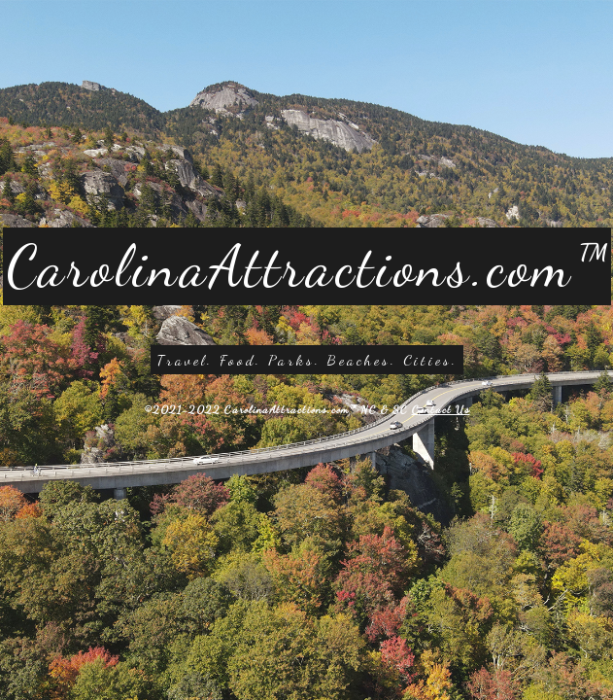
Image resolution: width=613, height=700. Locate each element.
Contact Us (441, 409)
